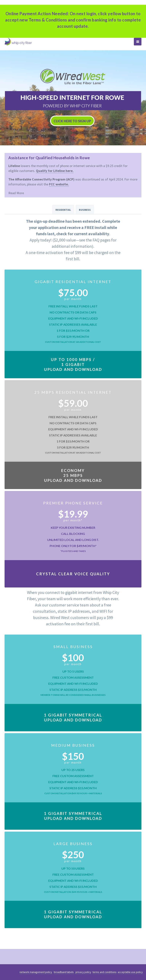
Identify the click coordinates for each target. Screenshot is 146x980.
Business (85, 210)
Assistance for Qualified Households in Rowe (49, 158)
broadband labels (64, 972)
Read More (16, 193)
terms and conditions (104, 972)
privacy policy (83, 972)
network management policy (36, 972)
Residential (63, 210)
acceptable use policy (130, 972)
